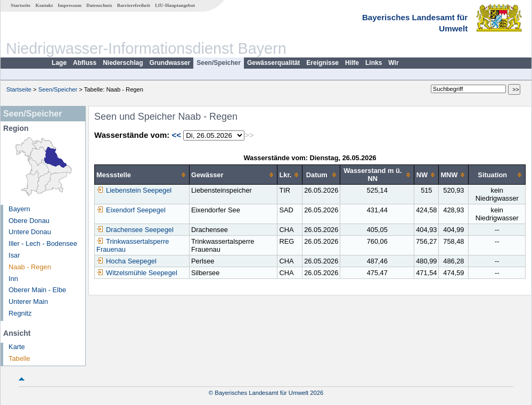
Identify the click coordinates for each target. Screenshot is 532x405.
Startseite (21, 5)
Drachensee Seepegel (135, 230)
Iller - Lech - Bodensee (43, 243)
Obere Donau (29, 221)
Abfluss (85, 63)
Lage (59, 63)
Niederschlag (123, 63)
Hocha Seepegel (126, 261)
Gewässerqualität (273, 63)
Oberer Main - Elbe (37, 290)
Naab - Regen (30, 267)
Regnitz (20, 313)
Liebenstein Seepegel (134, 190)
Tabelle (19, 358)
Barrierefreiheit (134, 5)
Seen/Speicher (219, 63)
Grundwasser (170, 63)
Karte (17, 347)
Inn (13, 279)
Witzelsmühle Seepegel (137, 273)
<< (176, 135)
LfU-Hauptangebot (175, 5)
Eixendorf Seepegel (131, 210)
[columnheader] (142, 175)
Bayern (19, 209)
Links (374, 63)
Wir (393, 63)
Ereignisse (322, 63)
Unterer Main (28, 301)
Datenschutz (99, 5)
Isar (14, 255)
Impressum (70, 5)
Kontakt (44, 5)
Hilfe (352, 63)
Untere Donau (30, 232)
